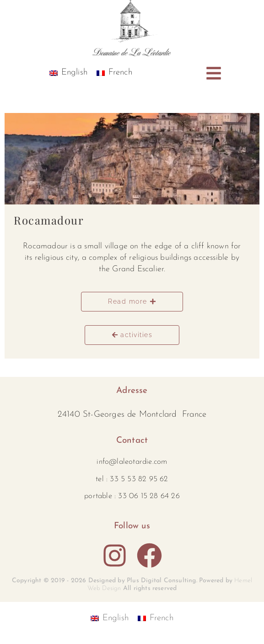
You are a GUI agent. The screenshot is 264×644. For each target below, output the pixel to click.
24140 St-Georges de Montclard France (132, 415)
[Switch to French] (114, 73)
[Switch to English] (68, 73)
